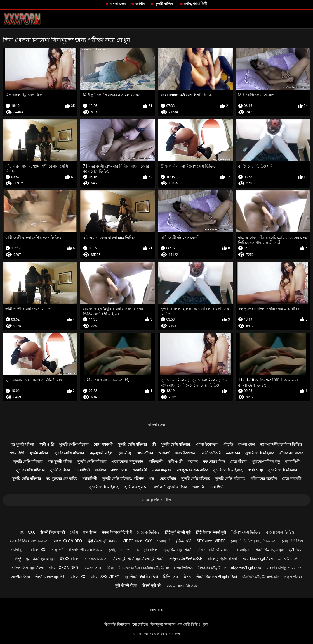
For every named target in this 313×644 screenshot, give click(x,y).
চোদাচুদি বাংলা (147, 550)
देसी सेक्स (295, 550)
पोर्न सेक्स (90, 532)
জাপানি (198, 487)
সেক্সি (74, 532)
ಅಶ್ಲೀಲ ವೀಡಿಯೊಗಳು (186, 559)
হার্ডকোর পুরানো (137, 487)
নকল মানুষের (162, 470)
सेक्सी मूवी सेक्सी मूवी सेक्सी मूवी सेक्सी (138, 559)
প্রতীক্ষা (101, 470)
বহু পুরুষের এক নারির (192, 470)
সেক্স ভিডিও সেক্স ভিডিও (29, 541)
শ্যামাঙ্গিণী (17, 453)
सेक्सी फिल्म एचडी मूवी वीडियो (217, 577)
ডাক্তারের (233, 453)
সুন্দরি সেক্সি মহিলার (74, 444)
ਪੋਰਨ (188, 577)
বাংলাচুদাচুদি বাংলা (222, 559)
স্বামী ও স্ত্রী (47, 444)
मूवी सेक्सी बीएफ (126, 585)
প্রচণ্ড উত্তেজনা (185, 453)
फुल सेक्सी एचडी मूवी (40, 559)
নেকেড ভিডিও (148, 532)
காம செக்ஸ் (288, 559)
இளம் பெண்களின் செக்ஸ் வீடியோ (138, 568)
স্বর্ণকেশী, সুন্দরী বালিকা (171, 487)
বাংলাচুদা (243, 550)
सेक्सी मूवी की (151, 585)
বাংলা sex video (105, 577)
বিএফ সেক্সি (92, 568)
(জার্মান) (125, 453)
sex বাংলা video (211, 541)
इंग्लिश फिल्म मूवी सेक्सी (28, 568)
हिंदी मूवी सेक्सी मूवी (178, 532)
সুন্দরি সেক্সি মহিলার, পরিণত (123, 479)
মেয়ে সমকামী (103, 444)
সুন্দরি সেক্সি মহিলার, (176, 444)
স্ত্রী (154, 444)
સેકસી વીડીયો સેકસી (214, 550)
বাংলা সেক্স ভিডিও (280, 532)
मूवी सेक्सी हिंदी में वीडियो (141, 577)
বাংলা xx (38, 550)
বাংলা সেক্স (118, 4)
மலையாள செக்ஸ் (182, 585)
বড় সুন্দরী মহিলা (22, 444)
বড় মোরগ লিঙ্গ (214, 461)
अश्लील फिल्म (20, 577)
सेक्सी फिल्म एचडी (53, 532)
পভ (151, 479)
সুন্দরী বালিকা (165, 4)
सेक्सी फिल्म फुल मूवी (269, 550)
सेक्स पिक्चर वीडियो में (117, 532)
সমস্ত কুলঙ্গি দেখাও (156, 500)
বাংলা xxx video (63, 568)
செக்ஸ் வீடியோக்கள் (260, 577)
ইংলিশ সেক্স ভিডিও (246, 532)
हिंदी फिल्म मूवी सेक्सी (178, 550)
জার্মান (140, 4)
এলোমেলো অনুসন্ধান (127, 461)
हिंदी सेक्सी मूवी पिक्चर (102, 541)
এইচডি (228, 444)
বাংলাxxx (27, 532)
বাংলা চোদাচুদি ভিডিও (284, 568)
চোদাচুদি (164, 541)
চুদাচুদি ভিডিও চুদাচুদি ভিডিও (253, 541)
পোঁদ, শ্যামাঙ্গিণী (196, 4)
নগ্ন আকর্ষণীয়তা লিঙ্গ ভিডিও (281, 444)
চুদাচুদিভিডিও (292, 541)
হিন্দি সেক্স (171, 577)
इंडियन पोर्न (183, 541)
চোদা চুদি (18, 550)
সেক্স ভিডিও (183, 568)
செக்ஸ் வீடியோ (212, 568)
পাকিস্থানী (155, 461)
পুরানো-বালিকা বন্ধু (266, 461)
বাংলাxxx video (68, 541)
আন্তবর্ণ (164, 453)
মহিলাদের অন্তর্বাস (264, 479)
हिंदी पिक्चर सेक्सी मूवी (211, 532)
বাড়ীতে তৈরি (211, 453)
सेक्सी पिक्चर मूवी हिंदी (50, 577)
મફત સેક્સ (293, 577)
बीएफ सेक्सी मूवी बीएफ (246, 568)
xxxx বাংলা (70, 559)
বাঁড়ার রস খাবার (291, 453)
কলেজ (193, 461)
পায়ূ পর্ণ (57, 550)
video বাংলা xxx (137, 541)
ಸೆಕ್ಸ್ (18, 559)
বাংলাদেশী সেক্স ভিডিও (86, 550)
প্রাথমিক (156, 610)
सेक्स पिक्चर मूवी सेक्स (257, 559)
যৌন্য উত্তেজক (207, 444)
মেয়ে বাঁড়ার (145, 453)
